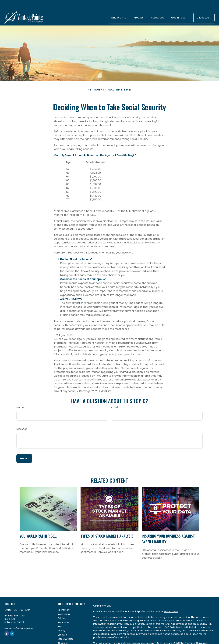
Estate (61, 609)
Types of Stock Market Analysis (107, 526)
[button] (118, 8)
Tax (60, 617)
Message (22, 419)
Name (20, 398)
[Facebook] (7, 624)
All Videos (63, 633)
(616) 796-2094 (22, 600)
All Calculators (66, 638)
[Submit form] (24, 449)
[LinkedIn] (12, 624)
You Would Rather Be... (38, 526)
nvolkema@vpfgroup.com (19, 619)
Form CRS (106, 596)
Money (62, 621)
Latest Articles (66, 629)
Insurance (63, 613)
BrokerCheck (171, 602)
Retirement (64, 600)
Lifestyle (62, 625)
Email (114, 398)
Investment (64, 604)
